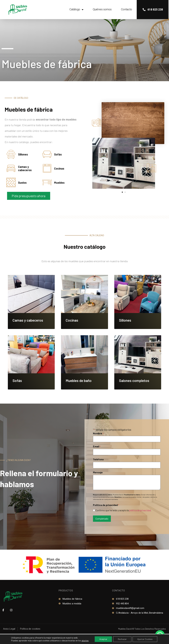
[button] (29, 196)
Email (97, 446)
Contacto (127, 9)
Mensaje (98, 472)
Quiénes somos (102, 9)
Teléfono (98, 459)
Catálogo (76, 10)
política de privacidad (140, 510)
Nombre (98, 433)
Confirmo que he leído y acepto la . (123, 510)
